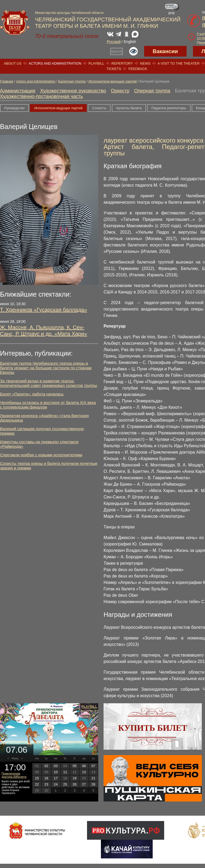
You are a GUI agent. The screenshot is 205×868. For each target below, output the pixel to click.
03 (56, 766)
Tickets (114, 69)
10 (56, 772)
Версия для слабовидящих (133, 51)
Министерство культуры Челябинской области (69, 13)
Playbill (96, 63)
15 (37, 778)
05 (74, 766)
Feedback (138, 69)
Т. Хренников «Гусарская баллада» (44, 310)
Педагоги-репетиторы (169, 108)
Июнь (15, 758)
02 (46, 766)
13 (84, 772)
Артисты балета (129, 108)
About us (13, 63)
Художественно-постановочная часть (42, 96)
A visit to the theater (179, 63)
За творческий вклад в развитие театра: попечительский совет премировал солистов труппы (49, 383)
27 (84, 784)
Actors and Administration (55, 63)
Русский (114, 42)
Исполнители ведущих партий (112, 81)
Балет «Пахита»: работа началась (32, 394)
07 (93, 766)
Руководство (14, 108)
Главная (7, 81)
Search (117, 51)
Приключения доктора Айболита (14, 775)
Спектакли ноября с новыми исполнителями (41, 455)
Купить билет (153, 728)
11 (65, 772)
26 (74, 784)
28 (93, 784)
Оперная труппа (152, 91)
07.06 (17, 750)
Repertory (122, 63)
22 (37, 784)
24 (56, 784)
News (145, 63)
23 (46, 784)
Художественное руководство (73, 91)
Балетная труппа (72, 81)
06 (84, 766)
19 (74, 778)
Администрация (18, 91)
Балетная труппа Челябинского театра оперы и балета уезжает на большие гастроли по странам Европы (46, 368)
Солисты (99, 108)
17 (56, 778)
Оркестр (120, 91)
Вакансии (165, 51)
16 (46, 778)
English (130, 42)
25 (65, 784)
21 (93, 778)
